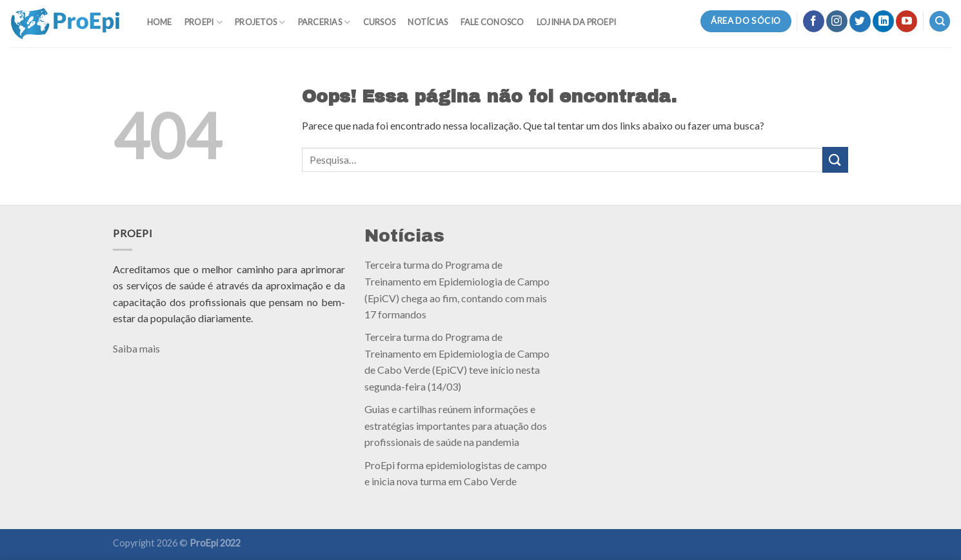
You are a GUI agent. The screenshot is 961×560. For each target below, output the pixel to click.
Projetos (260, 22)
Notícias (428, 22)
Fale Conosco (492, 22)
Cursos (380, 22)
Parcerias (324, 22)
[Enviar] (835, 159)
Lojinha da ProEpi (576, 22)
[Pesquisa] (940, 22)
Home (160, 22)
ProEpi (203, 22)
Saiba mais (136, 348)
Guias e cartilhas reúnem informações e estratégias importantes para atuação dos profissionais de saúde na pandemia (456, 425)
